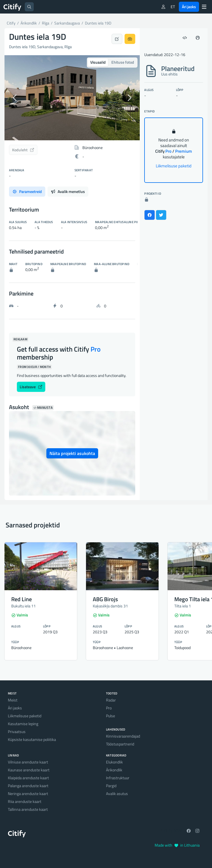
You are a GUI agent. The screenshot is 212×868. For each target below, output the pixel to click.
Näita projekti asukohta (72, 453)
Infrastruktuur (118, 778)
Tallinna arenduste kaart (28, 809)
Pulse (110, 716)
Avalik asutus (117, 793)
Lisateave (31, 387)
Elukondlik (114, 762)
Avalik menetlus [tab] (68, 191)
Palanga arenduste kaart (28, 786)
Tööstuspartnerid (120, 744)
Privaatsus (17, 732)
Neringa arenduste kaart (28, 793)
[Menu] (204, 7)
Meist (13, 700)
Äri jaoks (189, 7)
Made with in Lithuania (177, 845)
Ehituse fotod (123, 62)
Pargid (111, 786)
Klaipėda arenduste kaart (28, 778)
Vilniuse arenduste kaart (28, 762)
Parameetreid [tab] (27, 191)
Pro (109, 708)
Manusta (43, 408)
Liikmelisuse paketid (174, 166)
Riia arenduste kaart (25, 801)
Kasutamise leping (23, 724)
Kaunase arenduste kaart (29, 770)
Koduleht (23, 150)
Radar (111, 700)
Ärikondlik (114, 770)
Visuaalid (98, 62)
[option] (72, 98)
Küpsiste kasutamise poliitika (32, 739)
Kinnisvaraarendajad (123, 736)
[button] (15, 98)
